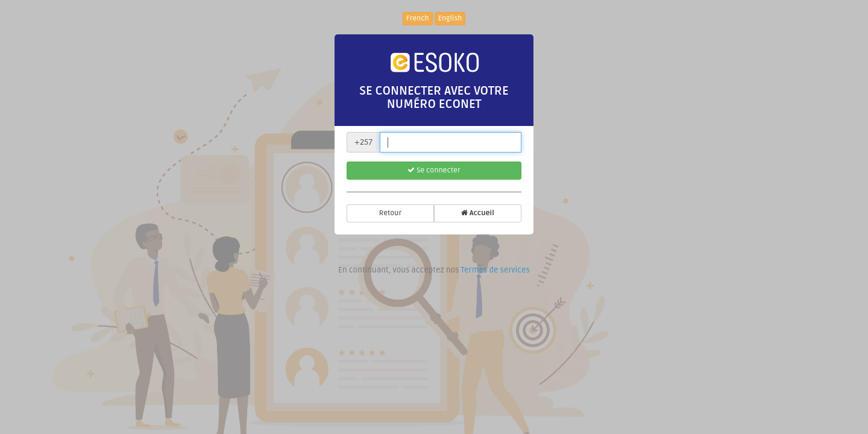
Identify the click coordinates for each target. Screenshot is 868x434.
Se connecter (434, 170)
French (418, 18)
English (450, 18)
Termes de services (495, 270)
